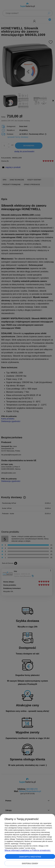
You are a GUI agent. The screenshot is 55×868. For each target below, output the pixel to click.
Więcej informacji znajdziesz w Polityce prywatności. (28, 850)
